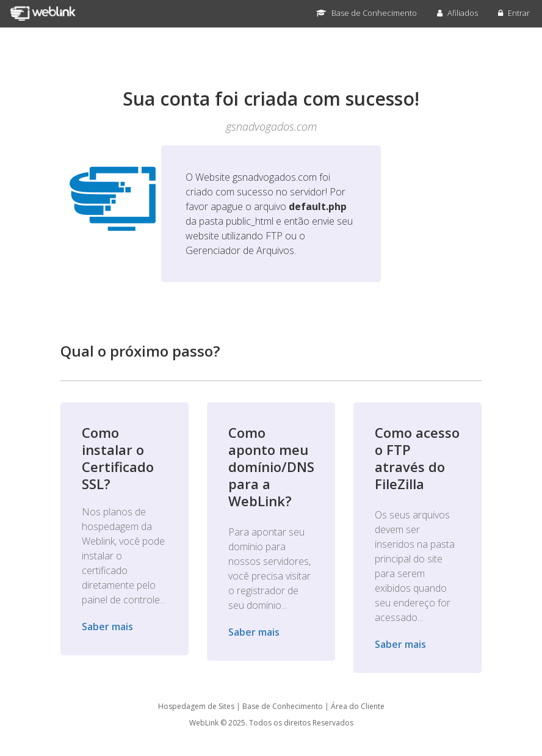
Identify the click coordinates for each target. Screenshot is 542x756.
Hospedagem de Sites (196, 706)
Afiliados (457, 13)
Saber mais (107, 627)
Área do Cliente (358, 706)
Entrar (514, 13)
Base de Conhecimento (367, 13)
